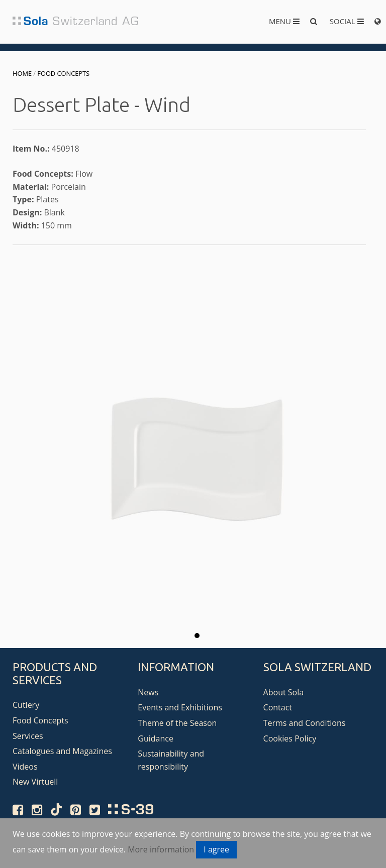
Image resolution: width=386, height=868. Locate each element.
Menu (284, 21)
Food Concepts (63, 73)
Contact (278, 707)
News (148, 692)
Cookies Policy (290, 738)
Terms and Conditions (305, 723)
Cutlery (26, 705)
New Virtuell (35, 782)
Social (347, 21)
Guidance (156, 738)
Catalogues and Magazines (62, 751)
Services (28, 736)
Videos (25, 767)
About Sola (284, 692)
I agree (216, 849)
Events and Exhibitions (180, 707)
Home (22, 73)
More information (161, 849)
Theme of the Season (177, 723)
